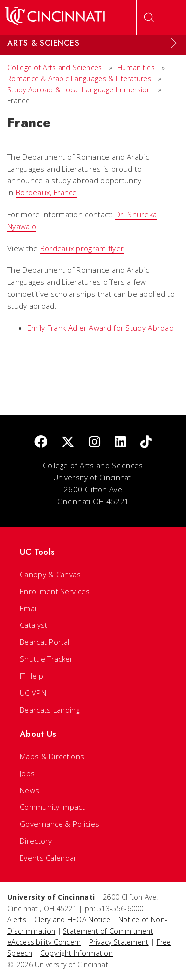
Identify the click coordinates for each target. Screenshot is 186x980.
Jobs (27, 773)
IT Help (31, 676)
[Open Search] (149, 17)
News (30, 790)
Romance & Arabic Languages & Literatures (79, 78)
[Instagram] (94, 442)
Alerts (17, 920)
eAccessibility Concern (44, 942)
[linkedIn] (120, 442)
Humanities (136, 67)
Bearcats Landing (50, 710)
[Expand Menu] (174, 43)
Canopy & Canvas (51, 574)
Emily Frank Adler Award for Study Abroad (100, 328)
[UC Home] (55, 17)
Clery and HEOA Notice (72, 920)
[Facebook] (41, 442)
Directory (36, 841)
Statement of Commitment (108, 931)
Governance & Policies (60, 824)
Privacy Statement (119, 942)
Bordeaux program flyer (82, 248)
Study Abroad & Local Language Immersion (79, 90)
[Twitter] (68, 442)
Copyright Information (76, 953)
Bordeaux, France (47, 192)
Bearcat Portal (45, 642)
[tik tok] (146, 442)
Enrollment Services (55, 591)
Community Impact (52, 807)
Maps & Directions (52, 756)
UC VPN (33, 693)
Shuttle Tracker (47, 659)
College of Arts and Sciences (55, 67)
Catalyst (33, 625)
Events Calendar (49, 858)
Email (29, 608)
